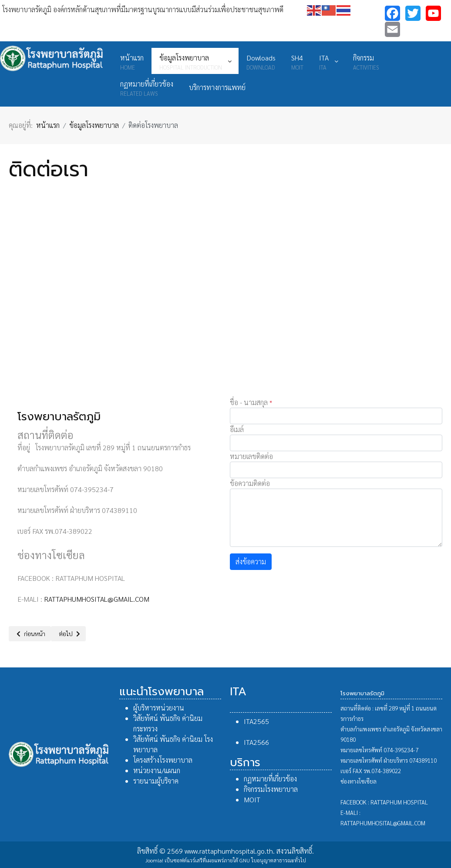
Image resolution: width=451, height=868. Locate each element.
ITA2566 (256, 742)
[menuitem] (132, 61)
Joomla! (154, 860)
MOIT (252, 799)
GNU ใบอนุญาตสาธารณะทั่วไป (273, 860)
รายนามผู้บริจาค (156, 781)
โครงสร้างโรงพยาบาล (163, 760)
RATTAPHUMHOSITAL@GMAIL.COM (97, 599)
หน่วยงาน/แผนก (157, 770)
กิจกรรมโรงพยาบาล (271, 789)
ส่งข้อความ (251, 561)
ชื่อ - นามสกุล (251, 402)
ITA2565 (256, 721)
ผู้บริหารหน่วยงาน (159, 708)
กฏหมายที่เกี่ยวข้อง (270, 779)
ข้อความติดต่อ (250, 483)
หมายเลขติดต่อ (251, 456)
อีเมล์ (237, 429)
